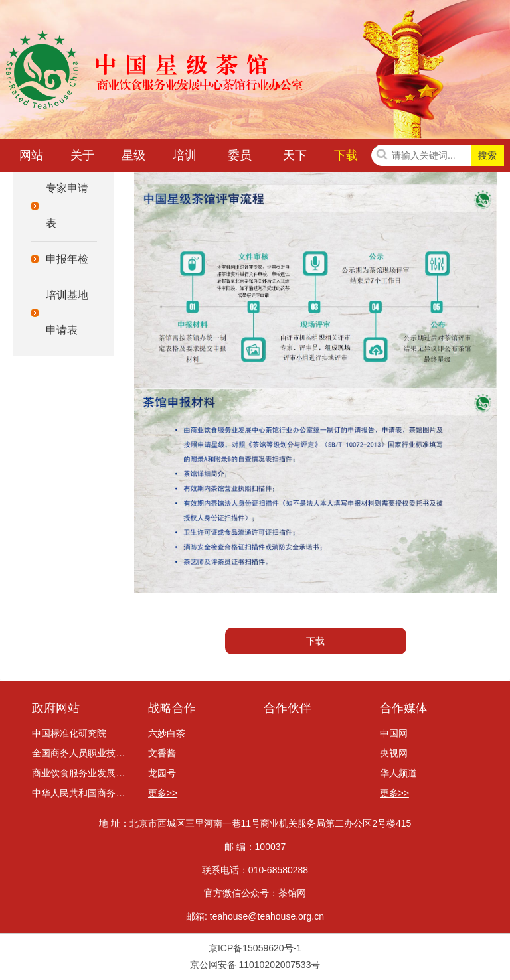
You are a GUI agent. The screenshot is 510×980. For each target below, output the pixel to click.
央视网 (394, 753)
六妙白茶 (167, 733)
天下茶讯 (295, 158)
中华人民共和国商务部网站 (81, 793)
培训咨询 (185, 158)
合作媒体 (404, 708)
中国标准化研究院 (69, 733)
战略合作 (172, 708)
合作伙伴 (288, 708)
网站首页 (31, 158)
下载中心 (346, 158)
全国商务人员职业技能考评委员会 (81, 753)
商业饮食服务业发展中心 (81, 773)
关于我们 (82, 158)
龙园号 (162, 773)
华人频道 (398, 773)
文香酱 (162, 753)
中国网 (394, 733)
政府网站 (56, 708)
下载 (315, 641)
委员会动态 (240, 158)
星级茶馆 (133, 158)
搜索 (487, 155)
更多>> (163, 793)
